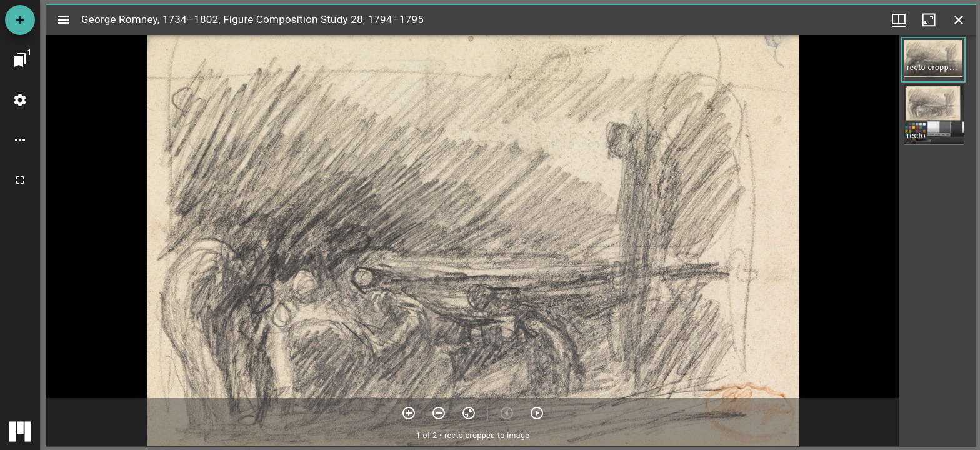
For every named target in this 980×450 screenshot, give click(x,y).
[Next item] (537, 413)
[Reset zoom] (469, 413)
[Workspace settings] (20, 100)
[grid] (938, 241)
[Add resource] (20, 20)
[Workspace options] (20, 140)
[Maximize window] (929, 20)
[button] (933, 60)
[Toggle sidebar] (64, 20)
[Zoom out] (439, 413)
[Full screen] (20, 180)
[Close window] (959, 20)
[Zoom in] (409, 413)
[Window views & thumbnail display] (899, 20)
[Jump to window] (20, 60)
